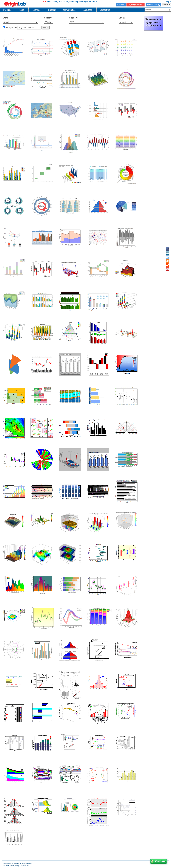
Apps (22, 10)
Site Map (6, 866)
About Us (88, 10)
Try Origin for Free (136, 5)
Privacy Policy (15, 866)
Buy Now (121, 5)
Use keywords (11, 27)
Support (53, 10)
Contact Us (105, 10)
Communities (70, 10)
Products (8, 10)
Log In (169, 2)
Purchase (37, 10)
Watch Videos (153, 5)
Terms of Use (25, 866)
